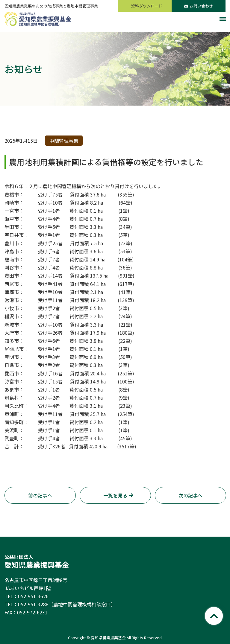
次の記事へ (190, 495)
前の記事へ (40, 495)
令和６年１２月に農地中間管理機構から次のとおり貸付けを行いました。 (84, 186)
